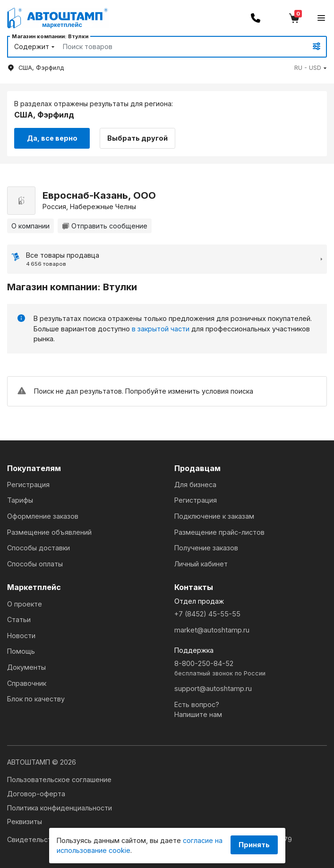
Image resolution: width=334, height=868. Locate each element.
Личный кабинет (201, 564)
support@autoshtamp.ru (213, 688)
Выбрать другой (137, 138)
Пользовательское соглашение (59, 780)
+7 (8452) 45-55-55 (207, 614)
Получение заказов (206, 548)
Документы (26, 667)
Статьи (19, 619)
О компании (30, 226)
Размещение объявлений (49, 532)
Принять (254, 845)
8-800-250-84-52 (251, 669)
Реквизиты (25, 822)
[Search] (174, 47)
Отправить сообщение (105, 226)
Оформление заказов (43, 516)
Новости (21, 636)
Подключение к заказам (214, 516)
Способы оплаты (35, 564)
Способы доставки (39, 548)
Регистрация (28, 485)
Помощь (21, 651)
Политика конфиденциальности (60, 808)
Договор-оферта (36, 794)
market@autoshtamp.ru (212, 630)
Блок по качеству (36, 699)
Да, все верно (52, 138)
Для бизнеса (195, 485)
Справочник (27, 683)
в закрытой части (161, 329)
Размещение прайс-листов (219, 532)
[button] (311, 68)
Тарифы (20, 500)
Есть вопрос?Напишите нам (198, 710)
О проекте (25, 604)
